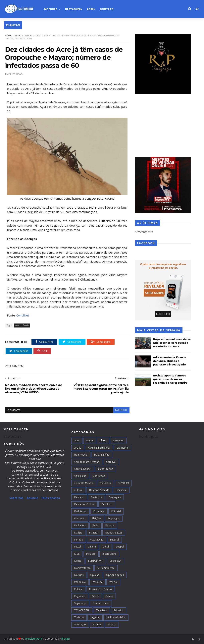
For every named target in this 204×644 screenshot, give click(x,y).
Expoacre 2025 (114, 533)
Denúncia (121, 490)
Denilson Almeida (99, 490)
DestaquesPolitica (84, 504)
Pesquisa (98, 582)
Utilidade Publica (116, 617)
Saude (28, 35)
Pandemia (80, 582)
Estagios (94, 533)
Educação (80, 518)
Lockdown (116, 561)
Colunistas (80, 476)
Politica (78, 589)
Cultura (78, 490)
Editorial (116, 511)
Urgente (95, 617)
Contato (107, 9)
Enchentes (80, 525)
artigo (78, 448)
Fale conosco (51, 498)
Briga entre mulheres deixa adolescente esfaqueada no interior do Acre (172, 343)
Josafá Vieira (109, 554)
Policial (113, 582)
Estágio (78, 533)
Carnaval (111, 462)
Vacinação (80, 625)
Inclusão (91, 554)
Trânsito (118, 610)
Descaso (79, 497)
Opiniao (95, 575)
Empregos (114, 518)
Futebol (114, 540)
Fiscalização (97, 540)
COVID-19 (123, 483)
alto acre (118, 440)
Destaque (96, 497)
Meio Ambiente (106, 568)
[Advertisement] (163, 126)
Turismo (79, 617)
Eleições (97, 518)
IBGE (77, 554)
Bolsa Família (102, 455)
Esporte (110, 525)
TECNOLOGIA (82, 610)
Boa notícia (81, 455)
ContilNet (23, 315)
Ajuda (90, 440)
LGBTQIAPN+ (96, 561)
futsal (78, 547)
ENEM (96, 525)
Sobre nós (16, 498)
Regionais (80, 596)
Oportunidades (115, 575)
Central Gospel (83, 469)
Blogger (66, 639)
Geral (106, 547)
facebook (121, 410)
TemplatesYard (33, 639)
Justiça (78, 561)
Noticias (51, 9)
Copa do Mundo (84, 483)
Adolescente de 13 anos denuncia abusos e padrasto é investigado (170, 361)
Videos (112, 625)
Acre (90, 9)
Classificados (105, 469)
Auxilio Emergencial (99, 448)
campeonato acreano (87, 462)
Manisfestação (82, 568)
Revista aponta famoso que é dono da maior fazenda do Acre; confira (170, 379)
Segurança (80, 603)
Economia (99, 511)
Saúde (109, 596)
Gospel (120, 547)
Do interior (80, 511)
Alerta (103, 440)
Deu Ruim (107, 504)
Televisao (102, 610)
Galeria (92, 547)
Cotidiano (105, 483)
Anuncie (33, 498)
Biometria (122, 448)
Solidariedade (101, 603)
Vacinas (97, 625)
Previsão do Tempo (101, 589)
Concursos (99, 476)
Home (8, 35)
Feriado (79, 540)
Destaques (73, 9)
